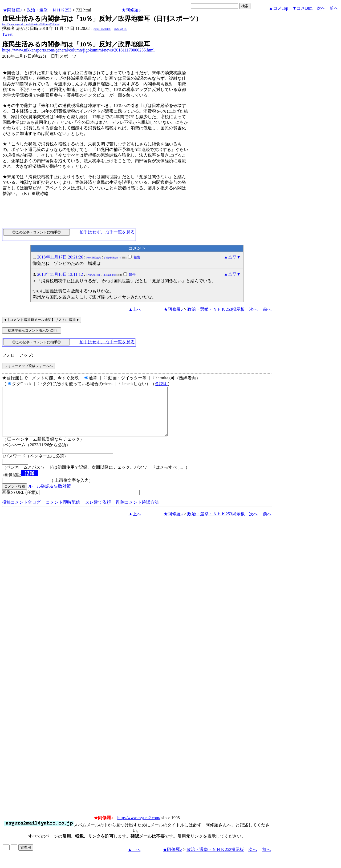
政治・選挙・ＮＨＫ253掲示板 (216, 309)
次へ (321, 8)
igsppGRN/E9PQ (102, 29)
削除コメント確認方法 (137, 512)
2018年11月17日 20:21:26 (60, 257)
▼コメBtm (303, 8)
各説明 (161, 384)
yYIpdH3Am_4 (112, 258)
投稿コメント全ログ (21, 512)
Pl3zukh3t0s (109, 275)
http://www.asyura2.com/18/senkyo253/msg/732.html (31, 24)
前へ (334, 8)
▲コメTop (279, 8)
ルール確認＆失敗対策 (50, 496)
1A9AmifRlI (93, 275)
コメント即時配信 (63, 512)
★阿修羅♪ (13, 10)
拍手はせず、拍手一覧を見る (107, 232)
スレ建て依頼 (98, 512)
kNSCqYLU (121, 29)
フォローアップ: (18, 355)
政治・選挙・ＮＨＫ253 (49, 10)
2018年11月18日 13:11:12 (60, 274)
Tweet (7, 34)
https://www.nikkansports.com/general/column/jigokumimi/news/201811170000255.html (78, 50)
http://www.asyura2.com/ (139, 827)
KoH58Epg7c (94, 258)
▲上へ (135, 309)
